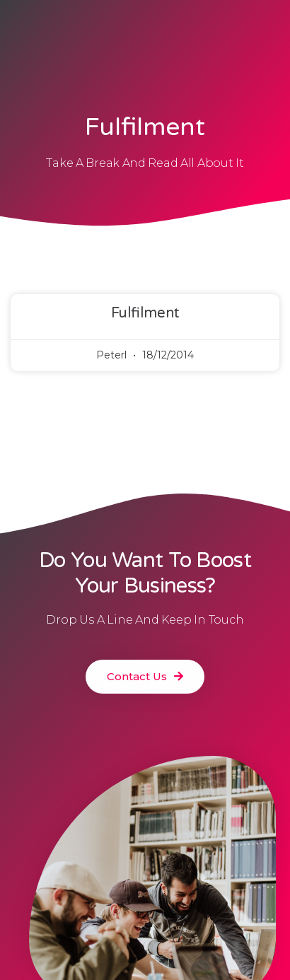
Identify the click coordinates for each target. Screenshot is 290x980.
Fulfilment (145, 313)
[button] (145, 677)
